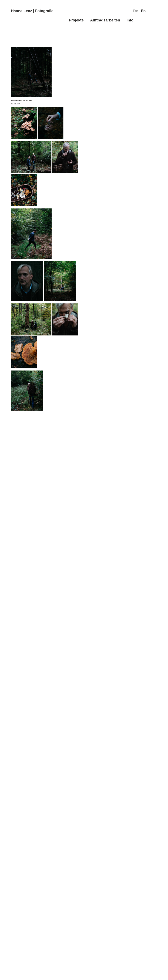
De (136, 11)
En (143, 11)
